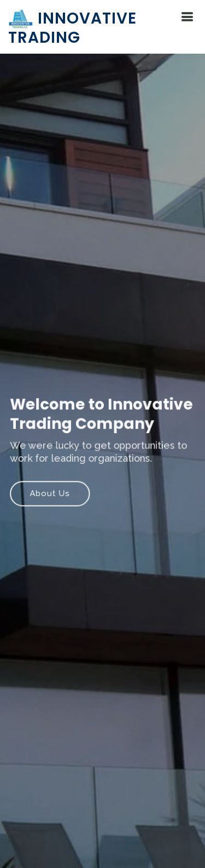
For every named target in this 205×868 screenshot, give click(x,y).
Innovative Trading (72, 28)
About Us (51, 493)
